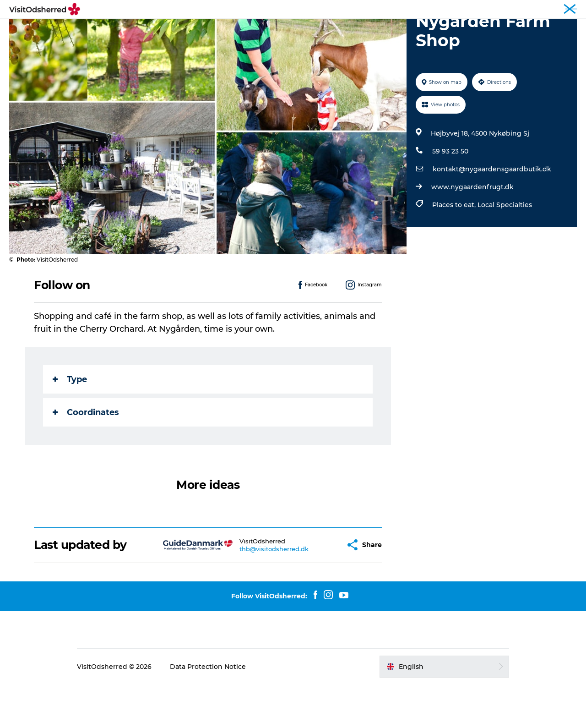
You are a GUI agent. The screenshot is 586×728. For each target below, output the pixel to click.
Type (70, 423)
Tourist (525, 9)
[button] (316, 588)
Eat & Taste (283, 30)
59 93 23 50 (450, 195)
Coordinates (86, 456)
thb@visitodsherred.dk (251, 592)
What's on (233, 30)
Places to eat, (455, 248)
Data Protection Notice (208, 710)
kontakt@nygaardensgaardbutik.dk (492, 213)
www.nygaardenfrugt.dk (472, 230)
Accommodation (346, 30)
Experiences (180, 30)
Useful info (408, 30)
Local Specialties (505, 248)
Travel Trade (560, 9)
